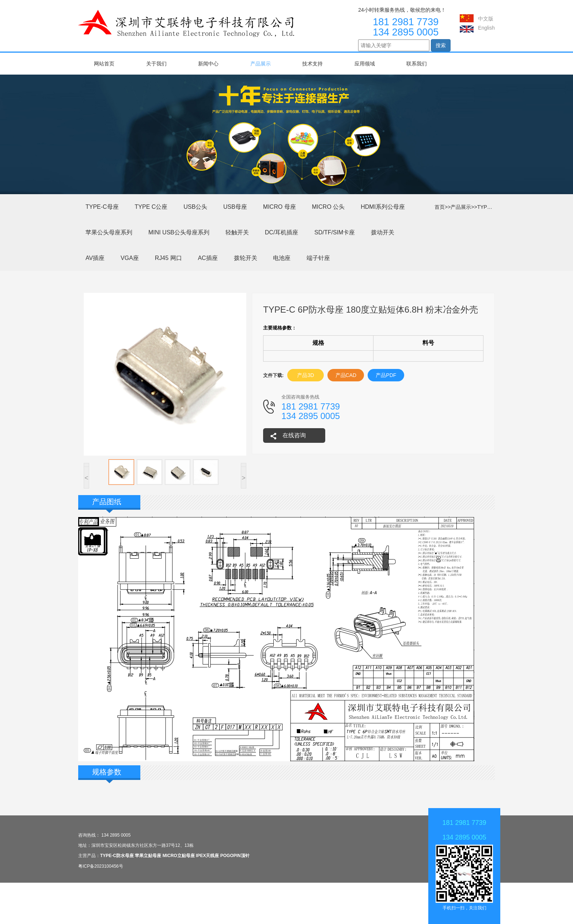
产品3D (306, 375)
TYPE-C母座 (492, 207)
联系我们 (417, 64)
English (486, 28)
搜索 (441, 45)
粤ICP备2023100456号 (101, 866)
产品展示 (261, 64)
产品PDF (386, 375)
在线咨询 (294, 435)
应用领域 (365, 64)
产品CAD (346, 375)
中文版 (486, 19)
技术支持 (312, 64)
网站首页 (104, 64)
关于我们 (156, 64)
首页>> (443, 207)
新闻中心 (208, 64)
